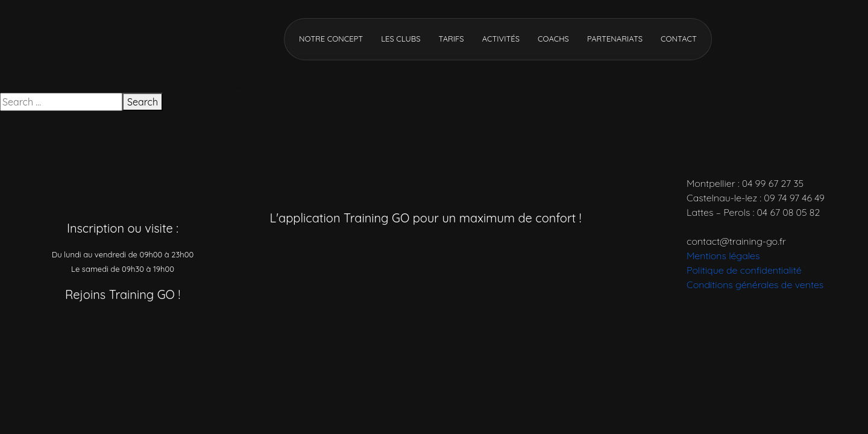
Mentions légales (723, 256)
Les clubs (401, 39)
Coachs (553, 39)
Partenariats (615, 39)
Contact (679, 39)
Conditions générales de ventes (755, 285)
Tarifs (451, 39)
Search (143, 102)
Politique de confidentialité (744, 270)
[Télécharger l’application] (376, 250)
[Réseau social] (62, 327)
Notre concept (331, 39)
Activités (501, 39)
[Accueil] (115, 38)
